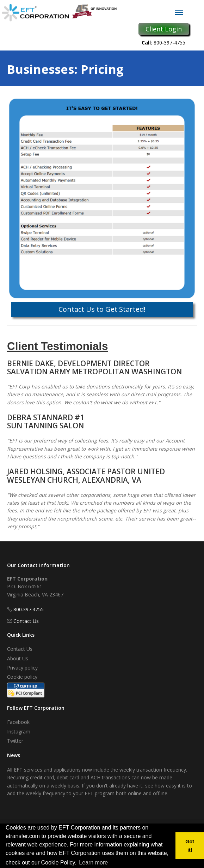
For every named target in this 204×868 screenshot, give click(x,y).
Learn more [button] (93, 863)
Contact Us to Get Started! (102, 309)
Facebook (18, 722)
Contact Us (26, 621)
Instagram (19, 732)
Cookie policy (22, 677)
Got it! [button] (190, 846)
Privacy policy (22, 668)
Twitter (15, 741)
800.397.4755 (29, 609)
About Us (18, 658)
